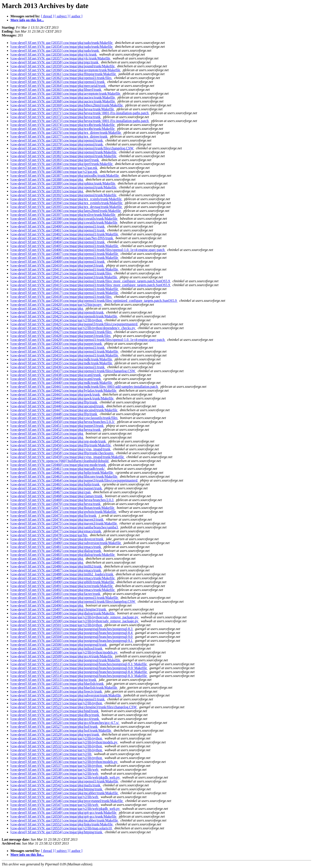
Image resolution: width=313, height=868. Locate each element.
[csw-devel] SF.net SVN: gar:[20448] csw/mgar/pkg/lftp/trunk (54, 414)
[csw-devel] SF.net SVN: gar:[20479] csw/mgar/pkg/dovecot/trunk (57, 539)
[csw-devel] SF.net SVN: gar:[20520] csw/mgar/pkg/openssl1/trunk (58, 699)
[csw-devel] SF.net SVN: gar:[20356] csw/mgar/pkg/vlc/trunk (54, 54)
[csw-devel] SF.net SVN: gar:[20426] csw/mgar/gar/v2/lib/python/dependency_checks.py (73, 328)
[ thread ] (47, 16)
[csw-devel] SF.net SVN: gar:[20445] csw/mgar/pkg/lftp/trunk (54, 402)
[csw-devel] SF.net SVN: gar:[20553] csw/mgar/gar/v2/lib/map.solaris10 (62, 828)
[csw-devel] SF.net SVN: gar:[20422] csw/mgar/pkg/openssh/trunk (57, 312)
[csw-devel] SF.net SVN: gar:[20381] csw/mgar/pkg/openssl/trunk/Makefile (64, 152)
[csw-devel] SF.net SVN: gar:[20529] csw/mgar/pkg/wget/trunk (55, 734)
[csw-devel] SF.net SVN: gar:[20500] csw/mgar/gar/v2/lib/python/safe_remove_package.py (75, 621)
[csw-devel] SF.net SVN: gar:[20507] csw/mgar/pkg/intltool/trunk (57, 648)
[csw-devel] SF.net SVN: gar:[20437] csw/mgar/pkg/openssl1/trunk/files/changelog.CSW (73, 371)
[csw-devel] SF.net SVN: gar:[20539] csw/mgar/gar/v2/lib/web (55, 773)
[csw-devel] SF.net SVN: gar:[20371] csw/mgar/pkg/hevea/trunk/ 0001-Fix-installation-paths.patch (80, 113)
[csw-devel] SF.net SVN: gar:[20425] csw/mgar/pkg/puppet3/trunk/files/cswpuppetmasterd (74, 324)
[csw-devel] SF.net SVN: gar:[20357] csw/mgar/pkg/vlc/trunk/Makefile (61, 58)
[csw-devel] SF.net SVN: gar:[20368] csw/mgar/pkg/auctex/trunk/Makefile (63, 101)
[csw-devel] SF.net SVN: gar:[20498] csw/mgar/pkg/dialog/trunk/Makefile (63, 613)
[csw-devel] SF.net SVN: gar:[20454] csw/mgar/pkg (47, 437)
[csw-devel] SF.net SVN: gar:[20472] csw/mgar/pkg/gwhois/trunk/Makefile (64, 512)
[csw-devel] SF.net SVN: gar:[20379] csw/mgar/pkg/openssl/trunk (57, 144)
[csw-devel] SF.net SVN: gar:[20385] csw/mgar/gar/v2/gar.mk (54, 168)
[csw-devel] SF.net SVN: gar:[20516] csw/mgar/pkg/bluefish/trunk (57, 684)
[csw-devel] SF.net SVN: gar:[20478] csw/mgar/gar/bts (49, 535)
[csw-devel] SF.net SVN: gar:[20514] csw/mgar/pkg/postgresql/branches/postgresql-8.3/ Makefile (79, 676)
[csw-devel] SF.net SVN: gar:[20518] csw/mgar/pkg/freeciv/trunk (57, 691)
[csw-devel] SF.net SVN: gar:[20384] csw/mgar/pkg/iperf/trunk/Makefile (62, 164)
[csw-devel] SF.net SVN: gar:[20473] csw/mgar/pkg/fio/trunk (54, 516)
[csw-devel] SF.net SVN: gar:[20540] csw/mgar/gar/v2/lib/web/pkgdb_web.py (66, 777)
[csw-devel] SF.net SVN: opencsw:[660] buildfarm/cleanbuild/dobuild (60, 461)
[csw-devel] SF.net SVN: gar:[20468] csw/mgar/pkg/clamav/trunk (57, 496)
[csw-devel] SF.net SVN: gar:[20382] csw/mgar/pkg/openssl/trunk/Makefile (64, 156)
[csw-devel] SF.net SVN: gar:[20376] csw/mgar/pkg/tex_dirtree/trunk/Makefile (66, 133)
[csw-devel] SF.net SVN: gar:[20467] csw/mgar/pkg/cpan (51, 492)
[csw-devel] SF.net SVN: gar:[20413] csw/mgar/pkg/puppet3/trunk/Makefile (64, 277)
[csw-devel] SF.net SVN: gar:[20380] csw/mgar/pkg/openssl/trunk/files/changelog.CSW (72, 148)
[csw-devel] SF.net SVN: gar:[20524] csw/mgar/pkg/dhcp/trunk (55, 715)
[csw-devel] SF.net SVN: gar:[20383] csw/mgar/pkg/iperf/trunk (55, 160)
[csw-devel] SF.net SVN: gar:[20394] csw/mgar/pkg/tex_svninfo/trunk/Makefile (67, 203)
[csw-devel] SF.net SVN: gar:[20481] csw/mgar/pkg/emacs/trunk (56, 547)
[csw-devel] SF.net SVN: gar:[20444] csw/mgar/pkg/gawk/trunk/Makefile (62, 398)
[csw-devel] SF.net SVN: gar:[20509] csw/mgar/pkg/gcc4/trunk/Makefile (62, 656)
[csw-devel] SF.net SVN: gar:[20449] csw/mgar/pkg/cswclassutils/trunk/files (64, 418)
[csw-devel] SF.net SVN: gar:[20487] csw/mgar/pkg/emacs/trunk (56, 570)
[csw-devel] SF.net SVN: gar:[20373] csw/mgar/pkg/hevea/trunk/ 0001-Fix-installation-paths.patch (80, 121)
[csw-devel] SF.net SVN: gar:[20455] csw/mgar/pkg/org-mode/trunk (59, 441)
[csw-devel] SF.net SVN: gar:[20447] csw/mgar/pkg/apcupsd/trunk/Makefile (64, 410)
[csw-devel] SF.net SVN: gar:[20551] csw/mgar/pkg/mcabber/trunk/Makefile (65, 820)
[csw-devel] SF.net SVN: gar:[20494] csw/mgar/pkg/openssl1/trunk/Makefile (65, 598)
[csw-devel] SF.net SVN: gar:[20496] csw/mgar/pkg (47, 605)
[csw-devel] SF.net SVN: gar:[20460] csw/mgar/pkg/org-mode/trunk (59, 465)
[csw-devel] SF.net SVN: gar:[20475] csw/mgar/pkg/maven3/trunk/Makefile (64, 523)
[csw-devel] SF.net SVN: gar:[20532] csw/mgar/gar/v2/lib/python (57, 746)
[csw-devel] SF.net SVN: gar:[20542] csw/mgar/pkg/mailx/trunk (56, 785)
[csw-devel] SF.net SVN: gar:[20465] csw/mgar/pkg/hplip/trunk (55, 484)
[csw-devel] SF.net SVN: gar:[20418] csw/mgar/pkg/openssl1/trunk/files (61, 297)
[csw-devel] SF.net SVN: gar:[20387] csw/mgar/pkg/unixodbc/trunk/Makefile (65, 176)
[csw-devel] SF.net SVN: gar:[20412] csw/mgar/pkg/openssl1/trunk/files (61, 273)
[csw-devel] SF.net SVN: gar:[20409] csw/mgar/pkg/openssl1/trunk (58, 262)
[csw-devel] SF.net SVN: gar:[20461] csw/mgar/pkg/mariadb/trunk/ (58, 469)
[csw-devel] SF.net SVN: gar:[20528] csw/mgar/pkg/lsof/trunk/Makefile (61, 730)
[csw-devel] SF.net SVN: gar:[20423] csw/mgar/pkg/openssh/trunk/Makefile (64, 316)
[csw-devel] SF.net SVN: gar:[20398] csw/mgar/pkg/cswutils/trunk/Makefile (64, 219)
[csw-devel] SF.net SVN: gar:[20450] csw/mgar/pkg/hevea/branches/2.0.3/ (63, 422)
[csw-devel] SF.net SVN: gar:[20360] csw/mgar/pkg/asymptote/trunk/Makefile (66, 70)
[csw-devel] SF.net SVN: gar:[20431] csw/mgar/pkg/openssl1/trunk (58, 347)
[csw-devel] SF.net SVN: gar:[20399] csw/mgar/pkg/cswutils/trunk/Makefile (64, 222)
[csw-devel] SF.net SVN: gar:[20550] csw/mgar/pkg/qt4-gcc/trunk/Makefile (64, 816)
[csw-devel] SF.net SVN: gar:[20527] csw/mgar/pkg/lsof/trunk (54, 727)
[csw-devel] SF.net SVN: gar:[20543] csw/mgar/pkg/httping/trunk (57, 789)
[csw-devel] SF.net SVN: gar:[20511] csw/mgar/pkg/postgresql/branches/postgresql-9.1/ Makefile (79, 664)
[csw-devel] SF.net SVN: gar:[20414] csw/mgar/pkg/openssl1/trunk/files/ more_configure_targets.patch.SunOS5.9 (91, 281)
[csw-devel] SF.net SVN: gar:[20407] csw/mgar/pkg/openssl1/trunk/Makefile (65, 254)
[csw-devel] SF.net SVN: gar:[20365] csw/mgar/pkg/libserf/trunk (56, 90)
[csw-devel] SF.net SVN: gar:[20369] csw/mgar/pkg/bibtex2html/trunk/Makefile (67, 105)
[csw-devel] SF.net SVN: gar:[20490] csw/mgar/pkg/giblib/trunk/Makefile (63, 582)
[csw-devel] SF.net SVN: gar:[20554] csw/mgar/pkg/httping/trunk (57, 832)
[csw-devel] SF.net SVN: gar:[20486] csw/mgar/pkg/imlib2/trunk (56, 566)
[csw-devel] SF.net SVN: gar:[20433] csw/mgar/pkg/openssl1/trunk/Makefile (65, 355)
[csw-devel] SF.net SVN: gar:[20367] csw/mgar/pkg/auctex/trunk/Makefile (63, 97)
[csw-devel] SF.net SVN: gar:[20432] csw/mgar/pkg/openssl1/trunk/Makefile (65, 351)
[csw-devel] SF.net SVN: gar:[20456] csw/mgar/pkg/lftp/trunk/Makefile (61, 445)
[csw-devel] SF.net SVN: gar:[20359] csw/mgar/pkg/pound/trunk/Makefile (63, 66)
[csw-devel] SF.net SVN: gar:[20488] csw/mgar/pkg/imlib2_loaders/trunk (62, 574)
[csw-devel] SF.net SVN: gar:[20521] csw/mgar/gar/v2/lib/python (57, 703)
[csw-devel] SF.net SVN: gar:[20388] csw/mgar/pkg (47, 179)
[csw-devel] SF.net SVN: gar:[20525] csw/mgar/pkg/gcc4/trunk (55, 719)
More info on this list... (27, 20)
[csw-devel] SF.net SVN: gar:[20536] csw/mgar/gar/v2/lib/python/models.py (64, 762)
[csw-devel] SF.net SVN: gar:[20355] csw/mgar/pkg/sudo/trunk (55, 50)
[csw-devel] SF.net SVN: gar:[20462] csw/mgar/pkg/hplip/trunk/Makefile (62, 473)
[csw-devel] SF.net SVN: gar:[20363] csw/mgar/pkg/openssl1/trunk (58, 82)
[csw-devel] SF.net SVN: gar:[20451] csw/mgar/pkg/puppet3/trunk (57, 426)
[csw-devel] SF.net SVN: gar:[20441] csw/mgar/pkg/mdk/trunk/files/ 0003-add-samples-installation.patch (85, 387)
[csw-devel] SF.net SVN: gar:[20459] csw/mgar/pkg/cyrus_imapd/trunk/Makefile (68, 457)
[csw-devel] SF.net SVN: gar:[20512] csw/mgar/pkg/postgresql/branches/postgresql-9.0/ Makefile (79, 668)
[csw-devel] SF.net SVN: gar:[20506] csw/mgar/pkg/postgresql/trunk (59, 644)
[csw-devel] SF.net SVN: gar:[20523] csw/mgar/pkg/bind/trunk (55, 711)
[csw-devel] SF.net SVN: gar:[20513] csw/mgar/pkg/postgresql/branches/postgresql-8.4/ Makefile (79, 672)
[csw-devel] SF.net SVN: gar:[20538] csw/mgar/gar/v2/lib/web (55, 770)
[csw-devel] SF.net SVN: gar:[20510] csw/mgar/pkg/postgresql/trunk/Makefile (66, 660)
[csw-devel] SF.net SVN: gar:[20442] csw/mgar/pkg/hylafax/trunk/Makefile (64, 390)
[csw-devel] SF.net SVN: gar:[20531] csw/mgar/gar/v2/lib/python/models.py (64, 742)
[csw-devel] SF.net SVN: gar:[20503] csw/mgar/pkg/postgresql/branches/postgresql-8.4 (72, 633)
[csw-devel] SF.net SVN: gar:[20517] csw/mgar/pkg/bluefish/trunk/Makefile (64, 687)
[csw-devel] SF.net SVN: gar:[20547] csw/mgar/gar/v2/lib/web (55, 805)
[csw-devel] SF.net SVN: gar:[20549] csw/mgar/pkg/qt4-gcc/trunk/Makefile (64, 813)
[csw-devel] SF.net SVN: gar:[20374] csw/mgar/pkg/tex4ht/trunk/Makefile (63, 125)
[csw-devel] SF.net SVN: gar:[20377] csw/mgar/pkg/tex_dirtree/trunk (59, 136)
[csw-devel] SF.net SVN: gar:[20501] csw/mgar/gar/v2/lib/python (57, 625)
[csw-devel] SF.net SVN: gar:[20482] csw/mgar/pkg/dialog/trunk (56, 551)
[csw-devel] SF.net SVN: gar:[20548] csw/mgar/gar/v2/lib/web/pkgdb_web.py (66, 809)
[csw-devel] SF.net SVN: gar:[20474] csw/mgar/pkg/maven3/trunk (57, 519)
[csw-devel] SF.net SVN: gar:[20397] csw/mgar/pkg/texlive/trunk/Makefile (63, 215)
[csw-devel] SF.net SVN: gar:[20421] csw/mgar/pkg (47, 308)
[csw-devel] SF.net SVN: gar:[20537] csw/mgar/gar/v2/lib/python (57, 766)
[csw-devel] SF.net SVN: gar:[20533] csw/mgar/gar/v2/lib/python (57, 750)
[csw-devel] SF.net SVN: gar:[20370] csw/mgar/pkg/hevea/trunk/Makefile (63, 109)
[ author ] (76, 16)
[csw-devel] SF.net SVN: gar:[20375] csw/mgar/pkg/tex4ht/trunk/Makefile (63, 129)
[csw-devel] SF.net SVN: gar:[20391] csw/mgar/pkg (47, 191)
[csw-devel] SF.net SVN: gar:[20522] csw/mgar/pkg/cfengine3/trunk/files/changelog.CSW (74, 707)
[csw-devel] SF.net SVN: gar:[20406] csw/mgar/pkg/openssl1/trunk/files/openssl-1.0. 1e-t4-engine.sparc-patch (88, 250)
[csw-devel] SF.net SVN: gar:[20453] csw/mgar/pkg (47, 433)
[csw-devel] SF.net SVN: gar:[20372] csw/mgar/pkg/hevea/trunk (56, 117)
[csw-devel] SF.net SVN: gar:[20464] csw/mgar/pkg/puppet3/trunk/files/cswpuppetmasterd (74, 480)
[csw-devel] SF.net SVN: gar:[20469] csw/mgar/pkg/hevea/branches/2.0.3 (62, 500)
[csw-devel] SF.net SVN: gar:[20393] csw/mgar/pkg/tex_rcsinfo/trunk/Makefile (66, 199)
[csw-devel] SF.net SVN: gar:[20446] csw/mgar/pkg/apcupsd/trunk (57, 406)
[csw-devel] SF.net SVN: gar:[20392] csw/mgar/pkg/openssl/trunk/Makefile (64, 195)
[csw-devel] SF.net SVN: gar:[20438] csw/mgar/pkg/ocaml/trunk (56, 375)
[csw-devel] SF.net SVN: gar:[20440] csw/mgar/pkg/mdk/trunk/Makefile (62, 383)
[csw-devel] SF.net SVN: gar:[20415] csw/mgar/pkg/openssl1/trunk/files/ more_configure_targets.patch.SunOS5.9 (91, 285)
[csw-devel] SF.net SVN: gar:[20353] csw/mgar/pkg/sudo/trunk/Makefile (62, 43)
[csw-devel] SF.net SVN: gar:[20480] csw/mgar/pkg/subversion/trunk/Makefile (66, 543)
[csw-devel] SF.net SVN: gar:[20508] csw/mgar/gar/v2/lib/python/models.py (64, 652)
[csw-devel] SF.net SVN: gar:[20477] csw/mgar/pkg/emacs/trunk (56, 531)
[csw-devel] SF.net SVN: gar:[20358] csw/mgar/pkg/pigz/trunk (55, 62)
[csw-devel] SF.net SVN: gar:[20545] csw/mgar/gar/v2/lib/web (55, 797)
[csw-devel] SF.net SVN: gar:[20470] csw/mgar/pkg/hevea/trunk (56, 504)
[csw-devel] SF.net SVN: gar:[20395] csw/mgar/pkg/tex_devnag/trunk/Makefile (67, 207)
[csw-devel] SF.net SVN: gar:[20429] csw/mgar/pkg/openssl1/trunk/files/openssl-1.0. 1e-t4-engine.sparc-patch (88, 340)
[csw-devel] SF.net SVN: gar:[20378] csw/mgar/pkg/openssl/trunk (57, 140)
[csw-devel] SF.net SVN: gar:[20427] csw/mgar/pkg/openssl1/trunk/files (61, 332)
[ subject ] (62, 16)
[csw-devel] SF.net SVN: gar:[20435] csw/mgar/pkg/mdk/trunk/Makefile (62, 363)
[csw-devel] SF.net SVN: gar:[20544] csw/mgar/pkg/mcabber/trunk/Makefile (65, 793)
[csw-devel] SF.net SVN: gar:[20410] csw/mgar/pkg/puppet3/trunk (57, 265)
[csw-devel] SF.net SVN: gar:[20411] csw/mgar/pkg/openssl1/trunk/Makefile (65, 269)
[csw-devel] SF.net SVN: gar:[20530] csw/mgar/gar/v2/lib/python (57, 738)
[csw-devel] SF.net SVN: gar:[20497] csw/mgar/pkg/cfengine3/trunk (59, 609)
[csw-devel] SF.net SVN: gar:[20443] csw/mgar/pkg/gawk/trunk (56, 394)
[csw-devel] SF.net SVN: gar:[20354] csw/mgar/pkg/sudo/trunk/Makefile (62, 47)
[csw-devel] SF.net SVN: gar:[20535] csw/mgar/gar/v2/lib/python (57, 758)
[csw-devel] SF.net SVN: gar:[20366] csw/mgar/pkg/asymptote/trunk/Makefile (66, 93)
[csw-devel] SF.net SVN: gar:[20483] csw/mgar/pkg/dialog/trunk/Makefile (63, 555)
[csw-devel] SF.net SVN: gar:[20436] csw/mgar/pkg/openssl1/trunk (58, 367)
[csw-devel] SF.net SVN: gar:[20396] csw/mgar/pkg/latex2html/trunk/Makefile (66, 211)
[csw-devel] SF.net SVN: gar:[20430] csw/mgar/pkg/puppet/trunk (57, 344)
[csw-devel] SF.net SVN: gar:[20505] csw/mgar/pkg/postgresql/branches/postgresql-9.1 (72, 641)
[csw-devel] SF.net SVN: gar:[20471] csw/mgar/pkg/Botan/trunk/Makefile (63, 508)
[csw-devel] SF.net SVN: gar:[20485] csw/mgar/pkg (47, 562)
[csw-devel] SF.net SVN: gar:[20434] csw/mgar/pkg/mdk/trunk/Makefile (62, 359)
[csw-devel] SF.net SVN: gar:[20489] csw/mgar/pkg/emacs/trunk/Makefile (63, 578)
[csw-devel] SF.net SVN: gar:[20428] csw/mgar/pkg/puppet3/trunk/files (61, 336)
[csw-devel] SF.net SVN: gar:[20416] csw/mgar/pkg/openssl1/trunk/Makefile (65, 289)
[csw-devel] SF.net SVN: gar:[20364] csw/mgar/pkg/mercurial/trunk (58, 86)
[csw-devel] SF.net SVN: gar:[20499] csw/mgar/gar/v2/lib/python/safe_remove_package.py (75, 617)
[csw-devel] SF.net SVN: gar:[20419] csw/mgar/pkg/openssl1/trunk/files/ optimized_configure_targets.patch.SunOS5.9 (94, 301)
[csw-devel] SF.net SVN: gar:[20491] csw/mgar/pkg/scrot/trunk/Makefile (62, 586)
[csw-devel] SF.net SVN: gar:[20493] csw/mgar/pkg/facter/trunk (56, 594)
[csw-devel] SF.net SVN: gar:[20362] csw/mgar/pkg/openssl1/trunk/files (61, 78)
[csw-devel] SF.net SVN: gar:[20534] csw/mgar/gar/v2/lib (51, 754)
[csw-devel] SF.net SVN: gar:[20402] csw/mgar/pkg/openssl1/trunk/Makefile (65, 234)
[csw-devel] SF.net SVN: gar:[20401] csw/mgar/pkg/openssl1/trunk (58, 230)
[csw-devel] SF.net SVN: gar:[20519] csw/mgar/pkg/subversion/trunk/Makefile (66, 695)
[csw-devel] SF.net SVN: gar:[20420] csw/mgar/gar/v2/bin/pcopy (57, 304)
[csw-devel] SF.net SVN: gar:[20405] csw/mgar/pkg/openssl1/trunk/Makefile (65, 246)
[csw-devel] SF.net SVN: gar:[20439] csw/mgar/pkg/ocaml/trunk (56, 379)
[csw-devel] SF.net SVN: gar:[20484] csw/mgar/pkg (47, 559)
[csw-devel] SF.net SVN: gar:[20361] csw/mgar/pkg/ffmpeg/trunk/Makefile (64, 74)
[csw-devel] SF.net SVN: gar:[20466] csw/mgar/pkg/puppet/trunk (57, 488)
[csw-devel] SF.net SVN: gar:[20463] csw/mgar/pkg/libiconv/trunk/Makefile (64, 476)
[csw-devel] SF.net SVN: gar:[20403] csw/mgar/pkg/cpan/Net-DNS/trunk (62, 238)
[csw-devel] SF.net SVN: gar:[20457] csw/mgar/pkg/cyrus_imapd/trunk (61, 449)
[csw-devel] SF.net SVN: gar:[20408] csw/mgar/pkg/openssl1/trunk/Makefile (65, 258)
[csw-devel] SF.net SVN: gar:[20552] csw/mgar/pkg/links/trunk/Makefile (62, 824)
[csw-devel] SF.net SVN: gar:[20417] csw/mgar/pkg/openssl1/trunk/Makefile (65, 293)
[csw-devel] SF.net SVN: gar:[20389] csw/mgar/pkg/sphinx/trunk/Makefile (63, 183)
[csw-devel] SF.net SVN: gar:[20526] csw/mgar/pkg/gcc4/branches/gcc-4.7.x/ (65, 723)
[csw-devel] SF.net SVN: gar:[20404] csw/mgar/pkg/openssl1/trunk (58, 242)
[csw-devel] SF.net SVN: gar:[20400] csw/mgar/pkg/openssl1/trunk (58, 226)
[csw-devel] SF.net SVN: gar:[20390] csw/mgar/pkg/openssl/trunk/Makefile (64, 187)
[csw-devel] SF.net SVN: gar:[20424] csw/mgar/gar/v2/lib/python (57, 320)
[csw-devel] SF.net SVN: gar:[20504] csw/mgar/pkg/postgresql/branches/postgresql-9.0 (72, 637)
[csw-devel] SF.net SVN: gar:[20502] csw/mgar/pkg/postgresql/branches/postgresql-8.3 (72, 629)
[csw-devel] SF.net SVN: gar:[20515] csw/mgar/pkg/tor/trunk (54, 680)
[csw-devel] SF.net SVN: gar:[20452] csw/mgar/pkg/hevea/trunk (56, 430)
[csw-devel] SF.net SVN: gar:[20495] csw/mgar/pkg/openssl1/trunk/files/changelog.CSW (73, 601)
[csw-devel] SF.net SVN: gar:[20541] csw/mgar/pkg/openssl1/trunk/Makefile (65, 781)
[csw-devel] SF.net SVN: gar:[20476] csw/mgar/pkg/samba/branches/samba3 (65, 527)
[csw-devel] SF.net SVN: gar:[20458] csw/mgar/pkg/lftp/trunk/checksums (62, 453)
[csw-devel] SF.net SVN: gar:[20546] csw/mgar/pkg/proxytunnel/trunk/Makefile (67, 801)
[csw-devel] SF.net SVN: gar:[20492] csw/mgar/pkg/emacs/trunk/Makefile (63, 590)
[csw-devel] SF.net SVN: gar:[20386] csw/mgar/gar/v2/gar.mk (54, 172)
